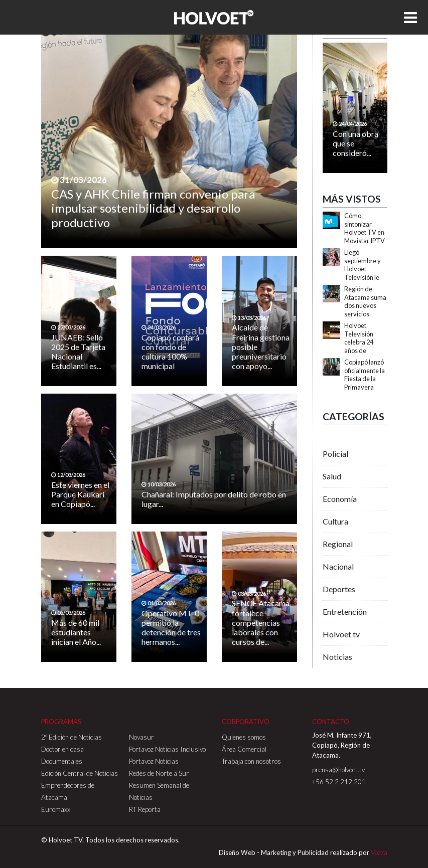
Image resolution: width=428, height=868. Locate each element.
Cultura (335, 521)
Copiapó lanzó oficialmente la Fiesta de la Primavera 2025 (365, 379)
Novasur (141, 737)
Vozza (379, 852)
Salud (332, 476)
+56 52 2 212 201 (339, 782)
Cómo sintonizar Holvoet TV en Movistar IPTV (365, 228)
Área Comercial (244, 749)
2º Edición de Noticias (72, 737)
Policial (335, 454)
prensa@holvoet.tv (338, 770)
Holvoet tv (341, 634)
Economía (340, 499)
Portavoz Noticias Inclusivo (167, 749)
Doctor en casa (62, 749)
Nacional (338, 566)
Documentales (62, 761)
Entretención (345, 612)
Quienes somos (244, 737)
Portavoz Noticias (154, 761)
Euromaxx (56, 809)
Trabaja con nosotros (251, 761)
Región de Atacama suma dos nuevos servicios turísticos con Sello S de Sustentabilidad (366, 314)
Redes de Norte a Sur (159, 773)
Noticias (337, 657)
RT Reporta (145, 809)
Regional (338, 544)
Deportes (339, 589)
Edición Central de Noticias (80, 773)
